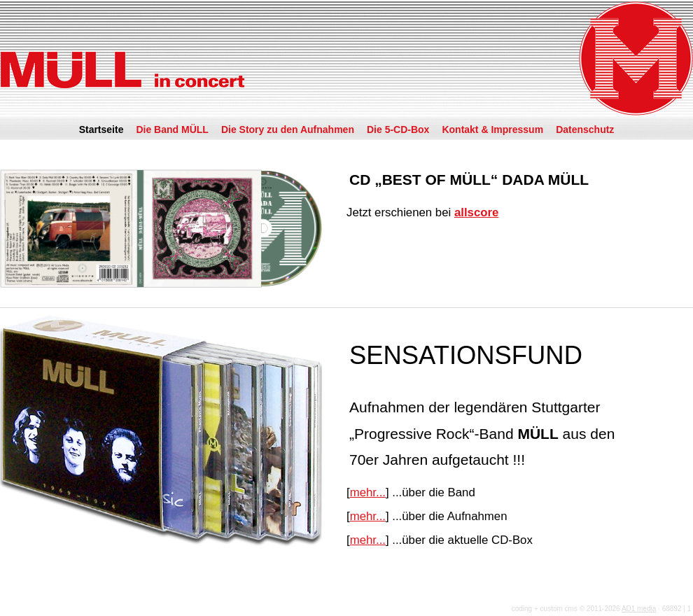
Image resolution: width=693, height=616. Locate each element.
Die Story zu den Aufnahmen (288, 129)
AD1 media (639, 609)
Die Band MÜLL (172, 129)
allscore (476, 212)
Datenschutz (585, 129)
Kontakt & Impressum (492, 129)
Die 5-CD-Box (398, 129)
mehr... (368, 492)
